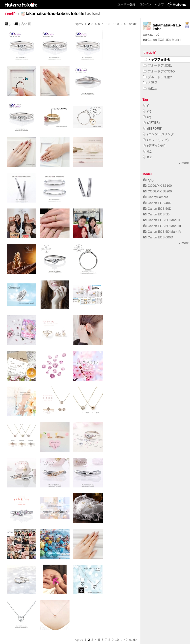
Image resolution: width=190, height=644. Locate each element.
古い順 (26, 24)
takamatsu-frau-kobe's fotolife (55, 13)
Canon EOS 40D (157, 203)
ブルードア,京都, (157, 65)
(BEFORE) (153, 128)
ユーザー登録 (126, 4)
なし (149, 180)
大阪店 (150, 83)
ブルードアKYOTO (159, 71)
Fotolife (11, 14)
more (184, 163)
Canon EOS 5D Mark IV (162, 232)
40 (126, 24)
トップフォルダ (157, 59)
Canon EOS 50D (157, 209)
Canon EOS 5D (156, 214)
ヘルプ (160, 4)
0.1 (147, 151)
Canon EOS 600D (158, 237)
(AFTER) (151, 123)
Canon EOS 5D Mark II (162, 220)
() (146, 105)
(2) (147, 117)
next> (133, 24)
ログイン (145, 4)
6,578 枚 (151, 35)
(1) (147, 111)
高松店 (150, 88)
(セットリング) (156, 140)
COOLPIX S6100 (157, 186)
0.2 (147, 157)
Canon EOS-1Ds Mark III (163, 40)
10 (117, 24)
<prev (79, 24)
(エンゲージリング (158, 134)
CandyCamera (156, 197)
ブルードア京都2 (157, 77)
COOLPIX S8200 (157, 191)
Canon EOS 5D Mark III (162, 226)
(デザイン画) (154, 146)
